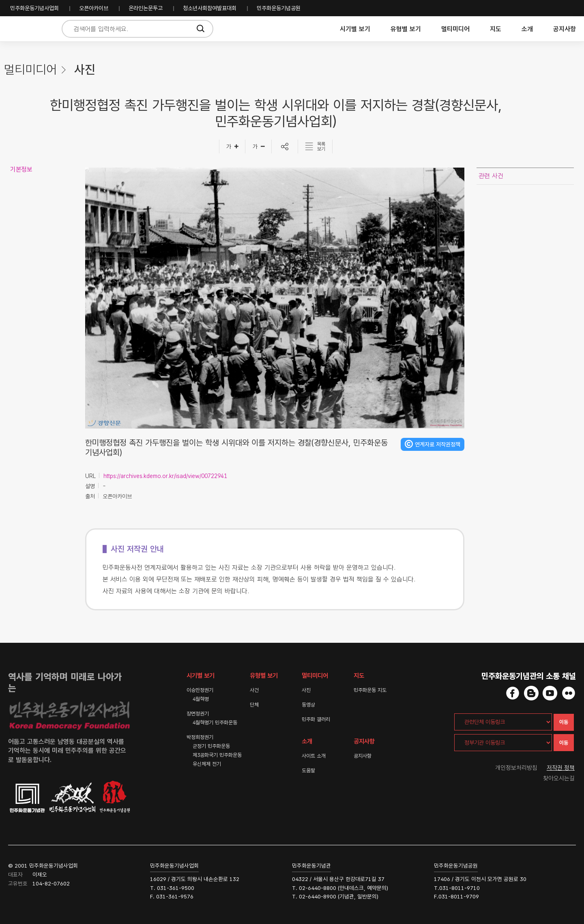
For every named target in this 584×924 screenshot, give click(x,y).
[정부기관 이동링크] (503, 743)
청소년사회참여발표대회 (210, 8)
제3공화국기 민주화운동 (217, 755)
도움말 (308, 770)
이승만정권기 (200, 690)
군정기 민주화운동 (211, 746)
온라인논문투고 (146, 8)
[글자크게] (232, 146)
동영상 (308, 705)
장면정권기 (198, 714)
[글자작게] (259, 146)
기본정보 (21, 169)
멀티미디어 (455, 29)
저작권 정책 (561, 768)
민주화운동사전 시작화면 (29, 29)
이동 (564, 722)
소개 (527, 29)
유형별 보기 (406, 29)
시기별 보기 (355, 29)
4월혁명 (201, 699)
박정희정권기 (200, 737)
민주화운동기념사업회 (34, 8)
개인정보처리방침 (516, 768)
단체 (254, 705)
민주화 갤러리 (316, 719)
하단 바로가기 (0, 0)
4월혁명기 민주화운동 (215, 723)
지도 (496, 29)
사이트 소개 (314, 756)
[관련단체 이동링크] (503, 722)
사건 (254, 690)
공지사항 (565, 29)
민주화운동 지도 (370, 690)
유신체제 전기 (207, 764)
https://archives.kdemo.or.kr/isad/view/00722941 (165, 476)
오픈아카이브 (94, 8)
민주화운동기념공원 (279, 8)
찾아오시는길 (559, 778)
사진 (306, 690)
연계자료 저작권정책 (438, 444)
